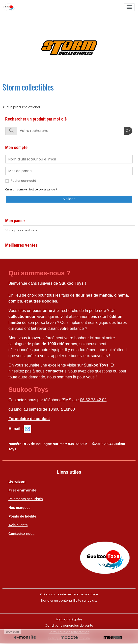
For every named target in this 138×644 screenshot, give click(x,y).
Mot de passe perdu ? (43, 190)
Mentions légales (69, 619)
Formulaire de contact (29, 419)
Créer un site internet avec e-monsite (69, 594)
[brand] (10, 7)
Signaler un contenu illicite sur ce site (69, 600)
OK (128, 131)
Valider (69, 199)
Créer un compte (16, 190)
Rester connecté (23, 181)
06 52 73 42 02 (93, 400)
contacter (55, 371)
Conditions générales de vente (69, 626)
